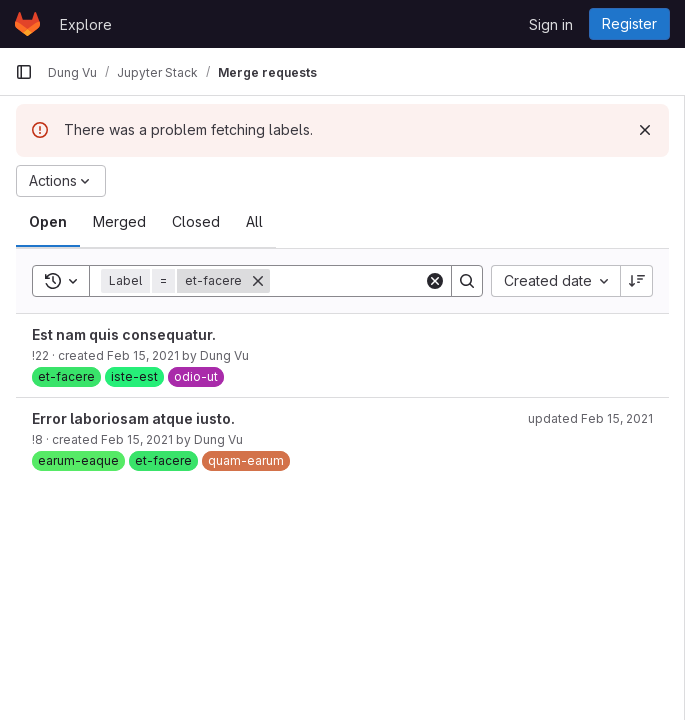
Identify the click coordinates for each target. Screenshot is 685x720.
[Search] (394, 281)
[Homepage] (27, 24)
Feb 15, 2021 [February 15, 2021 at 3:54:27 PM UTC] (137, 439)
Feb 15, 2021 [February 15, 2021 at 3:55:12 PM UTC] (143, 355)
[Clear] (435, 281)
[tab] (48, 222)
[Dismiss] (645, 130)
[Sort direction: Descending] (637, 281)
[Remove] (258, 281)
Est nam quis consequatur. (124, 334)
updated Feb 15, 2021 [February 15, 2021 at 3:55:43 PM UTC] (590, 418)
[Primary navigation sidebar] (24, 72)
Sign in (551, 24)
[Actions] (61, 181)
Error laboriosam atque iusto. (133, 418)
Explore (86, 24)
